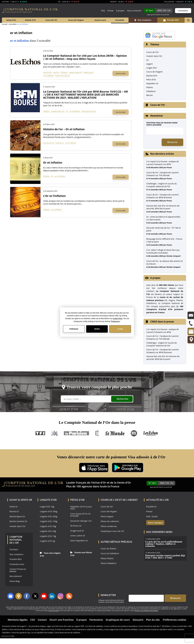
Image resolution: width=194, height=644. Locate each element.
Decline (97, 329)
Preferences (74, 329)
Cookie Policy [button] (118, 318)
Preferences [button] (115, 321)
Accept (120, 329)
